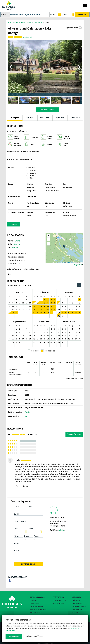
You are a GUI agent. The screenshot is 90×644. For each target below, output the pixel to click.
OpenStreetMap (72, 262)
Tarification (60, 118)
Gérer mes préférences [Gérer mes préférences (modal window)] (36, 636)
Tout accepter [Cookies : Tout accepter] (14, 636)
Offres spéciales (77, 609)
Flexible (28, 412)
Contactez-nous (35, 603)
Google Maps (78, 265)
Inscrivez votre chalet (60, 600)
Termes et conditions (36, 606)
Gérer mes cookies (36, 612)
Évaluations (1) (75, 118)
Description (15, 118)
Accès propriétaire (59, 603)
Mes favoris (76, 612)
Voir (26, 416)
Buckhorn (15, 247)
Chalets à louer (77, 600)
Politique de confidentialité (38, 609)
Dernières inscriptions (79, 606)
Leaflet (63, 262)
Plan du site (34, 600)
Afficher (62, 530)
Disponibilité (45, 118)
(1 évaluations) (27, 37)
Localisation (30, 118)
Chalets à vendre (77, 603)
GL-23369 (46, 23)
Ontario (17, 241)
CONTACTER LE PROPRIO (47, 110)
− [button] (48, 239)
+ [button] (48, 236)
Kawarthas (17, 244)
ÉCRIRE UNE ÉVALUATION (74, 434)
